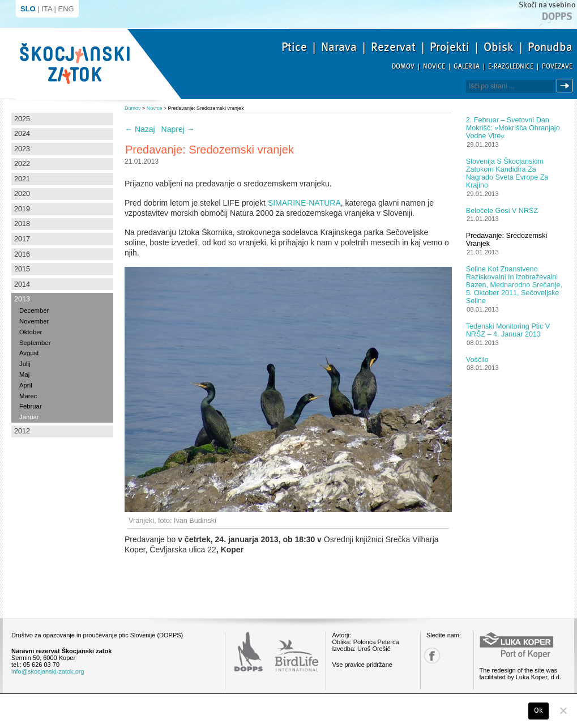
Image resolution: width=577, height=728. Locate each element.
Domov (403, 67)
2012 (22, 431)
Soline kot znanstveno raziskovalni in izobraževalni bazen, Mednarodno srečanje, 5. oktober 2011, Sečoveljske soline (514, 285)
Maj (24, 374)
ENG (66, 9)
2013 (22, 299)
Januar (29, 417)
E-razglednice (511, 67)
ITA (47, 9)
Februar (31, 406)
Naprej (178, 129)
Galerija (467, 67)
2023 (22, 149)
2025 (22, 119)
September (35, 343)
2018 (22, 224)
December (34, 310)
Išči (566, 86)
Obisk (499, 47)
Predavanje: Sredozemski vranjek (507, 240)
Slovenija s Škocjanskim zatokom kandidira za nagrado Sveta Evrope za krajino (507, 173)
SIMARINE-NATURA (304, 203)
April (26, 385)
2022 (22, 164)
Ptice (294, 47)
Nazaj (140, 129)
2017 (22, 239)
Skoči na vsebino (547, 5)
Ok (539, 710)
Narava (339, 47)
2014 (22, 284)
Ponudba (550, 47)
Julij (25, 364)
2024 (22, 134)
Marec (28, 396)
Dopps (557, 16)
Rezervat (393, 47)
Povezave (557, 67)
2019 (22, 209)
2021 (22, 179)
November (34, 321)
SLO (28, 9)
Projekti (450, 47)
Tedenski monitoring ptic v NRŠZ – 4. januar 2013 (508, 330)
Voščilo (477, 360)
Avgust (29, 353)
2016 (22, 254)
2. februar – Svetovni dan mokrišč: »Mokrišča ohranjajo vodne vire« (513, 128)
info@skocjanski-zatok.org (48, 671)
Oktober (31, 332)
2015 (22, 269)
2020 (22, 194)
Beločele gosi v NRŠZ (502, 211)
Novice (434, 67)
